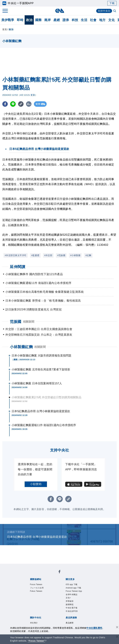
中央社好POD (72, 611)
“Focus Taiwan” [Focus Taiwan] (36, 641)
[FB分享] (5, 104)
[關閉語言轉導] (117, 637)
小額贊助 (36, 484)
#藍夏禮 (35, 255)
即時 (20, 20)
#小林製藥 (75, 255)
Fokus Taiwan (36, 591)
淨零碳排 (70, 601)
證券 (66, 20)
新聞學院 (70, 605)
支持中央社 (104, 11)
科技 (75, 20)
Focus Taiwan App (74, 591)
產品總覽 (70, 623)
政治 (29, 20)
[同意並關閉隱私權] (117, 628)
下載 (112, 3)
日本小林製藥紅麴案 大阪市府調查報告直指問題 (41, 356)
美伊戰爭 (8, 20)
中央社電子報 (72, 608)
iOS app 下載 (72, 584)
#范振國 (61, 255)
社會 (93, 20)
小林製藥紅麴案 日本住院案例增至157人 (37, 383)
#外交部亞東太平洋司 (16, 255)
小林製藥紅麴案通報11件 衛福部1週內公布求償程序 (44, 425)
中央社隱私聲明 (94, 628)
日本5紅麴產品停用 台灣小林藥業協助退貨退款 (41, 411)
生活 (84, 20)
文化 (111, 20)
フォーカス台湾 (37, 588)
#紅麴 (88, 255)
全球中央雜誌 (72, 595)
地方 (102, 20)
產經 (57, 20)
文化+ (68, 598)
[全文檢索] (115, 11)
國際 (38, 20)
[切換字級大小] (29, 104)
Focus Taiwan (36, 584)
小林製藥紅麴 (21, 347)
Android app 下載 (73, 588)
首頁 (5, 29)
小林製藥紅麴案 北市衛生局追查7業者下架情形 (41, 369)
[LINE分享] (13, 104)
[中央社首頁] (60, 11)
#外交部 (48, 255)
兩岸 (47, 20)
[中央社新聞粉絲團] (59, 572)
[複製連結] (21, 104)
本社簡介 (34, 623)
